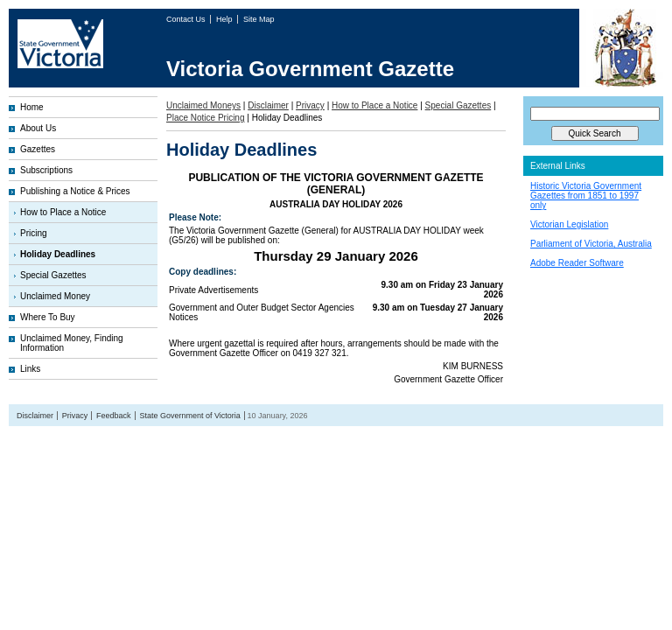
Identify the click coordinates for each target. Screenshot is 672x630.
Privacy (310, 105)
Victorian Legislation (569, 224)
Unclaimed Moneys (203, 105)
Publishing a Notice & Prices (75, 191)
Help (225, 19)
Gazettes (38, 149)
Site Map (259, 19)
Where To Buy (48, 317)
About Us (38, 128)
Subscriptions (46, 170)
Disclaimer (268, 105)
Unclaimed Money (55, 296)
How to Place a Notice (63, 212)
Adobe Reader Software (577, 263)
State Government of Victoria (189, 416)
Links (30, 369)
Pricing (34, 233)
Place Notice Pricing (205, 118)
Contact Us (187, 19)
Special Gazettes (53, 275)
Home (32, 107)
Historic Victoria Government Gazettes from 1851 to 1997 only (586, 196)
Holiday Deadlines (58, 254)
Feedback (114, 416)
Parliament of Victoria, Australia (591, 244)
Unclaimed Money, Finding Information (72, 343)
